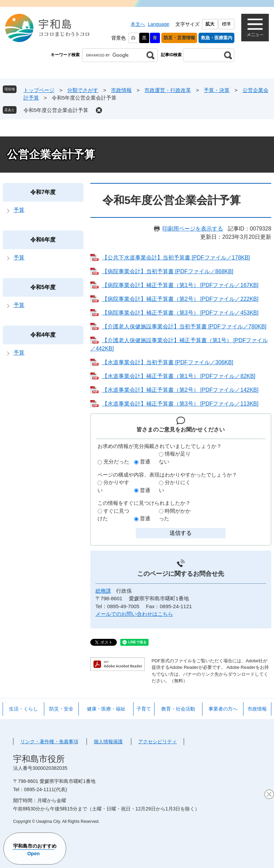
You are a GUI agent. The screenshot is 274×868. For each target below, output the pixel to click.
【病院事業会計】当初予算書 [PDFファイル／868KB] (168, 271)
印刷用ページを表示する (193, 229)
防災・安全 (61, 709)
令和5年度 (43, 287)
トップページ (39, 90)
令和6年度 (43, 240)
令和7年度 (43, 192)
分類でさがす (83, 90)
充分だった (116, 462)
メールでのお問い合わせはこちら (134, 614)
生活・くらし (23, 709)
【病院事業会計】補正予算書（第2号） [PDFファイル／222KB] (180, 299)
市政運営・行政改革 (168, 90)
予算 (19, 210)
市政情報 (121, 90)
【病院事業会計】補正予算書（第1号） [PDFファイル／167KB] (180, 285)
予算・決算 (217, 90)
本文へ (138, 24)
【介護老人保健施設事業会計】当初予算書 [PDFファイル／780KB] (184, 326)
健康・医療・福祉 (106, 709)
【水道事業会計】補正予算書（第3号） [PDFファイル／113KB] (180, 404)
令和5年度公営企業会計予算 (56, 110)
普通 (145, 462)
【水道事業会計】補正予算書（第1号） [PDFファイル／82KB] (179, 376)
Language (159, 24)
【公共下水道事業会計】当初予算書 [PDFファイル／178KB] (176, 258)
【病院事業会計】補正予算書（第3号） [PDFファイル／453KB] (180, 313)
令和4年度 (43, 335)
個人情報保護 (108, 742)
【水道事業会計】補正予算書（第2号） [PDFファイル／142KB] (180, 390)
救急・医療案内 (217, 38)
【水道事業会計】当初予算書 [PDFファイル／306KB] (168, 362)
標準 (226, 24)
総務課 (103, 591)
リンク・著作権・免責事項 (49, 742)
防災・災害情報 (179, 38)
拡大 (210, 24)
